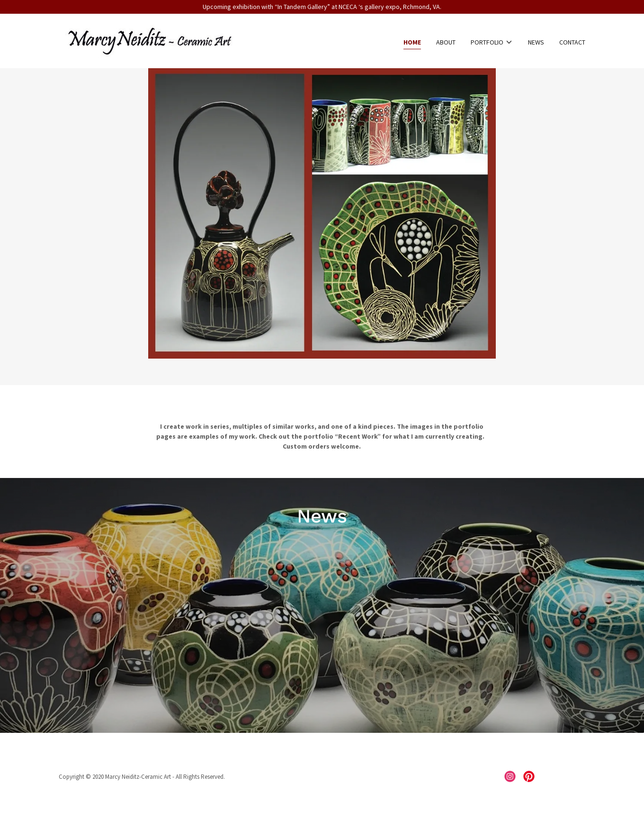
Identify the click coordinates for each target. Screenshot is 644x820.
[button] (492, 42)
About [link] (446, 42)
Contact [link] (572, 42)
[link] (149, 40)
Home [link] (412, 42)
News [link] (536, 42)
